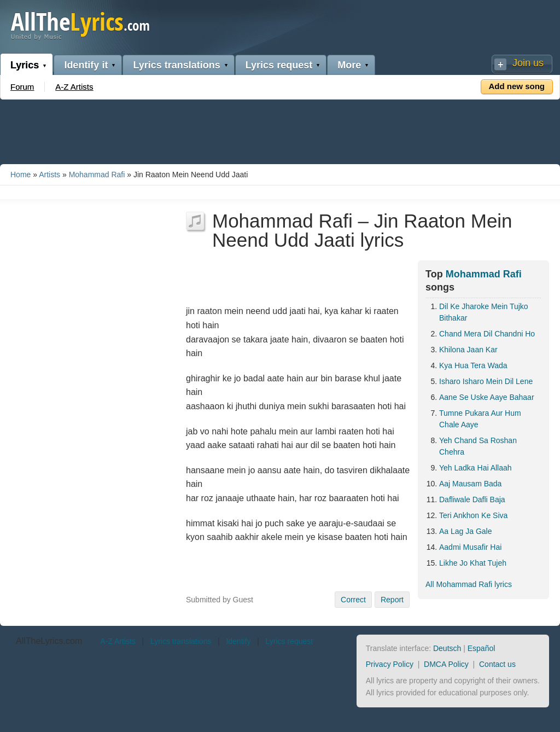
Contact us (497, 664)
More (349, 65)
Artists (49, 175)
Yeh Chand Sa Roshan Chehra (478, 446)
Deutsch (447, 648)
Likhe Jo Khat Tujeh (473, 563)
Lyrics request (279, 65)
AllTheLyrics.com (49, 641)
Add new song (517, 86)
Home (21, 175)
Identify (238, 641)
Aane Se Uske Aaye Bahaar (487, 397)
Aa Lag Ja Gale (466, 531)
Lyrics (25, 65)
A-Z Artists (74, 87)
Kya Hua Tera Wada (473, 365)
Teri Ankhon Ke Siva (473, 515)
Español (482, 648)
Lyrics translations (176, 65)
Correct (353, 600)
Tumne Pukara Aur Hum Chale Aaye (480, 419)
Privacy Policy (390, 664)
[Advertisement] (280, 130)
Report (392, 600)
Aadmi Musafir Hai (470, 547)
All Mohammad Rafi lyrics (469, 584)
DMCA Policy (446, 664)
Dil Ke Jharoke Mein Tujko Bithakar (484, 312)
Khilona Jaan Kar (468, 350)
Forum (22, 87)
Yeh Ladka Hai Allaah (476, 468)
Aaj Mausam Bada (470, 484)
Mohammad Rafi (97, 175)
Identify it (86, 65)
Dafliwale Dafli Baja (472, 499)
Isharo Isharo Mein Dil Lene (486, 381)
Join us (528, 63)
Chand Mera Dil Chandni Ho (487, 334)
